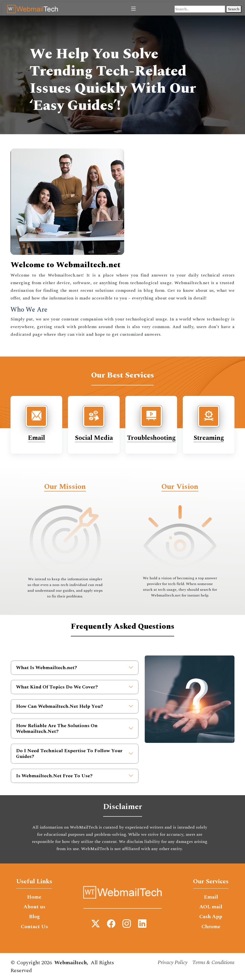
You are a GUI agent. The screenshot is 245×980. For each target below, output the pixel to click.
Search (234, 9)
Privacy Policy (171, 963)
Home (34, 897)
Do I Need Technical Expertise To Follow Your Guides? (75, 754)
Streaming (209, 438)
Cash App (211, 917)
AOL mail (211, 907)
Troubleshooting (151, 438)
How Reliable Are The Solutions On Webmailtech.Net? (75, 729)
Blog (34, 917)
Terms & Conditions (213, 963)
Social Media (94, 438)
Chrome (211, 927)
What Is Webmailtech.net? (75, 668)
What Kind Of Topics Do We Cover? (75, 687)
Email (36, 438)
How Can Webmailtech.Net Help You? (75, 706)
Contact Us (34, 927)
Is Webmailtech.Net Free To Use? (75, 776)
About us (34, 907)
